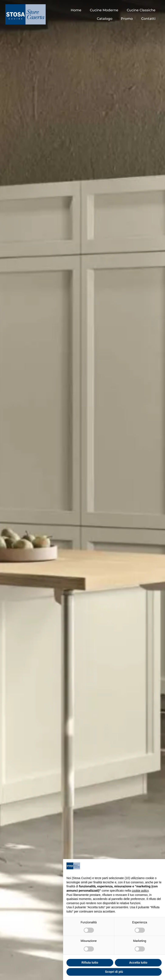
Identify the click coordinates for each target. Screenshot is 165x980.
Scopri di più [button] (114, 972)
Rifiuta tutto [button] (90, 963)
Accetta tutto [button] (138, 963)
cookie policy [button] (140, 891)
